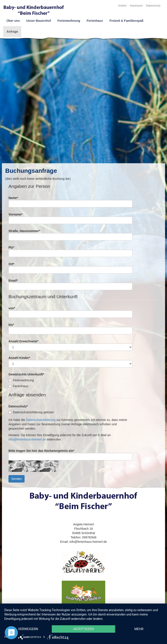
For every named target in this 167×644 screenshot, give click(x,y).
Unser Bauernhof (39, 21)
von (12, 308)
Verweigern (28, 629)
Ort (11, 264)
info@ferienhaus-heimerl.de (27, 439)
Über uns (13, 21)
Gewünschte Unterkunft (26, 374)
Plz (11, 247)
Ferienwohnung (69, 21)
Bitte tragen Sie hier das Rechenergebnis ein (41, 451)
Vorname (15, 214)
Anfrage (12, 32)
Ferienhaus (95, 21)
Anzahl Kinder (19, 358)
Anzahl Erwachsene (23, 341)
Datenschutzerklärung (41, 420)
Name (13, 198)
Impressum (136, 6)
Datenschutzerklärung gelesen (31, 412)
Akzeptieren (83, 629)
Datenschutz (153, 6)
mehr (139, 629)
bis (11, 325)
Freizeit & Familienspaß (126, 21)
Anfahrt (122, 6)
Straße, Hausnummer (24, 231)
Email (13, 281)
